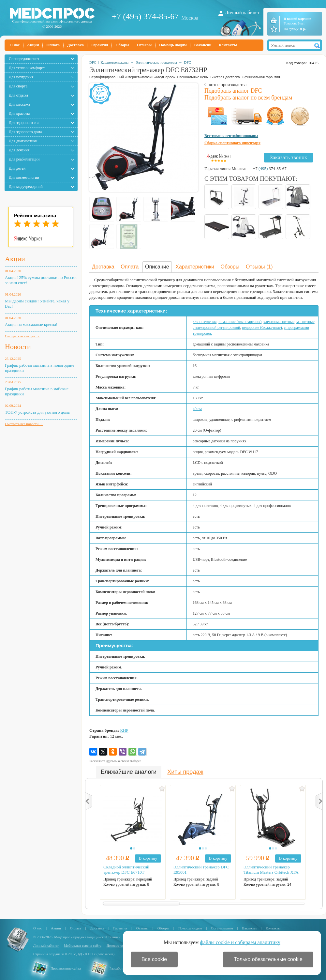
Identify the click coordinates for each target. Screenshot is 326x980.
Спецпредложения (24, 59)
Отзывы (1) (259, 267)
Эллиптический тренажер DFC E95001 (201, 870)
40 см (197, 409)
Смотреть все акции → (22, 336)
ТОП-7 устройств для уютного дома (37, 412)
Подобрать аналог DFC (233, 91)
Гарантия (100, 45)
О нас (15, 45)
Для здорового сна (24, 123)
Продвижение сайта (66, 968)
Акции (33, 45)
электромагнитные (279, 322)
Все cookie (154, 959)
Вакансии (203, 45)
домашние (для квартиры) (240, 322)
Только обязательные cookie (268, 959)
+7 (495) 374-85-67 (145, 16)
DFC (93, 62)
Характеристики (195, 267)
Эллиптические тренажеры (156, 62)
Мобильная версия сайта (83, 945)
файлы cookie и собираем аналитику (240, 942)
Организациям (222, 928)
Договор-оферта (119, 945)
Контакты (228, 45)
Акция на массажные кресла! (31, 324)
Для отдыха (18, 95)
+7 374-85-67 (270, 168)
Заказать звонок (289, 157)
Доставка (75, 45)
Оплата (53, 45)
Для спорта (18, 86)
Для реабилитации (24, 159)
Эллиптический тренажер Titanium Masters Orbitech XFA (271, 870)
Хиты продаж (185, 772)
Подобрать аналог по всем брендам (248, 98)
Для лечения (19, 150)
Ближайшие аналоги (129, 772)
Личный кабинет (242, 12)
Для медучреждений (26, 187)
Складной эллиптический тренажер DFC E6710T (126, 870)
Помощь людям (173, 45)
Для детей (17, 168)
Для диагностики (23, 141)
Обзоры (122, 45)
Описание (157, 267)
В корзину (148, 858)
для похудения (205, 322)
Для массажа (19, 104)
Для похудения (21, 77)
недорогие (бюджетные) (262, 328)
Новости (18, 347)
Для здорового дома (25, 132)
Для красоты (19, 114)
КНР (124, 730)
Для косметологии (24, 177)
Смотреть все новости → (24, 424)
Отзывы (144, 45)
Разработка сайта (123, 968)
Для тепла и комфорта (27, 68)
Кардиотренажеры (115, 62)
